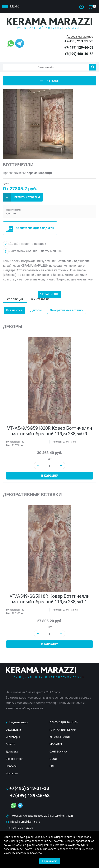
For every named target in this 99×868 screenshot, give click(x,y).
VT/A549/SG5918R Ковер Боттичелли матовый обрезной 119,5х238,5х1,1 (50, 599)
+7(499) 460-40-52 (79, 54)
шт (50, 459)
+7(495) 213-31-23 (79, 41)
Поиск (93, 67)
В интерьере (40, 299)
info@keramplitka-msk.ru (25, 822)
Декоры (36, 310)
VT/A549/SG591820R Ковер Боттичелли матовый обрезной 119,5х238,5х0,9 (50, 431)
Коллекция (15, 299)
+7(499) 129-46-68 (79, 47)
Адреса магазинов (80, 36)
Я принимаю (50, 861)
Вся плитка (14, 310)
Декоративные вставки (67, 310)
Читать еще (49, 294)
